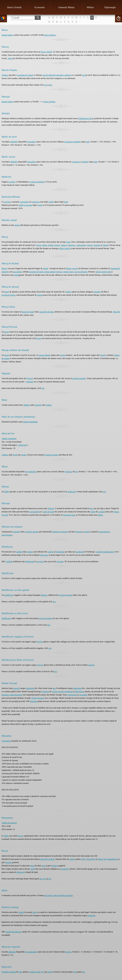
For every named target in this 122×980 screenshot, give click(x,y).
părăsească (21, 872)
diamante (33, 701)
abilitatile (12, 952)
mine (20, 972)
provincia (40, 562)
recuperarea (69, 142)
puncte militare (50, 35)
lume (35, 912)
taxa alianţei (17, 272)
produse (49, 405)
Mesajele (117, 312)
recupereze (36, 202)
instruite (30, 552)
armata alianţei (50, 272)
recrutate (60, 562)
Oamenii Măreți (66, 7)
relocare (59, 272)
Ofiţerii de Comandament (107, 859)
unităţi (93, 512)
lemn (38, 972)
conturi (21, 912)
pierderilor (65, 869)
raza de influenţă (81, 272)
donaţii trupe (68, 272)
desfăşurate (60, 552)
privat (39, 245)
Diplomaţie (110, 7)
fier (76, 472)
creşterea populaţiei (65, 692)
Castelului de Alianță (25, 75)
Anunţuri (97, 245)
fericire (20, 836)
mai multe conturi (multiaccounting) (59, 895)
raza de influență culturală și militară (57, 75)
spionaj (57, 245)
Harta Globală (14, 7)
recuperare (76, 162)
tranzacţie (72, 245)
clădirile (26, 405)
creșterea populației (37, 182)
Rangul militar (7, 35)
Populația (5, 972)
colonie (12, 295)
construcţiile (72, 695)
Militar (90, 7)
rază (84, 75)
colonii (87, 532)
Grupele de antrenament (105, 552)
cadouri (64, 245)
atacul (33, 866)
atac (91, 508)
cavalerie (102, 512)
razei (44, 866)
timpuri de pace (69, 515)
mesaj (7, 292)
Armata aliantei (44, 355)
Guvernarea (6, 741)
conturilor (91, 915)
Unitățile (9, 562)
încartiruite (80, 552)
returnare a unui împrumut (12, 695)
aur (84, 972)
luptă (88, 142)
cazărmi (51, 552)
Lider (83, 859)
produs (24, 455)
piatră (50, 972)
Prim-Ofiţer (91, 859)
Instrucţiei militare (47, 859)
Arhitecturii (72, 492)
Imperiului (30, 688)
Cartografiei (34, 512)
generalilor (32, 142)
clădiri (7, 492)
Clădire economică (9, 439)
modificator (9, 595)
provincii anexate (32, 532)
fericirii (40, 642)
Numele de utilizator (14, 932)
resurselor (17, 532)
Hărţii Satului (65, 248)
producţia (45, 692)
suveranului (24, 202)
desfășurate (30, 562)
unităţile (19, 552)
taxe (75, 972)
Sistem (90, 245)
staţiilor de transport (60, 532)
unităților (77, 142)
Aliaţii (10, 58)
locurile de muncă (52, 455)
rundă (33, 869)
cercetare (12, 182)
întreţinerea (80, 692)
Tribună (105, 245)
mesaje (75, 268)
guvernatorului (31, 952)
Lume (68, 242)
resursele (38, 405)
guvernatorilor (31, 472)
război (17, 275)
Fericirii (30, 378)
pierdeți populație (79, 378)
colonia (69, 595)
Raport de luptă (28, 312)
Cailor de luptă (48, 512)
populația (30, 382)
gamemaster (81, 245)
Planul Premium (38, 698)
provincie (5, 295)
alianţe (17, 225)
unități (51, 202)
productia (69, 472)
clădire (6, 836)
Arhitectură (22, 445)
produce (33, 972)
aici (46, 85)
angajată (13, 972)
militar (45, 245)
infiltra (69, 292)
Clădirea (5, 75)
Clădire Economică (9, 823)
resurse (55, 692)
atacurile (16, 688)
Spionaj (40, 295)
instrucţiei (44, 555)
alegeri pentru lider (103, 272)
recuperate (28, 205)
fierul (15, 455)
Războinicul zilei (85, 118)
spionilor (97, 292)
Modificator (6, 618)
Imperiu (51, 508)
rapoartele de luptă (36, 272)
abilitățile (14, 142)
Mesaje (4, 268)
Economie (40, 7)
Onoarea (9, 862)
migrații (91, 665)
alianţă (51, 245)
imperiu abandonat (30, 422)
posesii (63, 355)
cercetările (83, 695)
